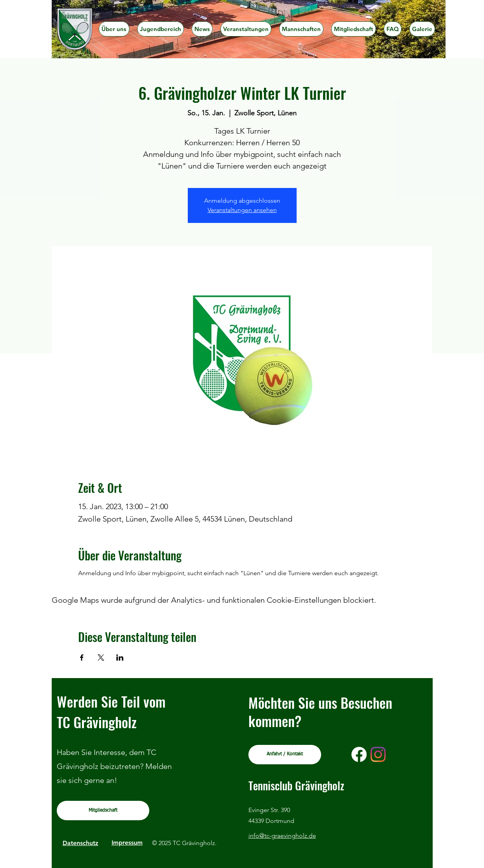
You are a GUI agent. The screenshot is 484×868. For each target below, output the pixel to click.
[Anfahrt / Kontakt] (285, 755)
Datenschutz (80, 843)
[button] (161, 29)
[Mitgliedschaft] (103, 811)
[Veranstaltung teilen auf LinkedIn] (120, 658)
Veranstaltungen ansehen (242, 210)
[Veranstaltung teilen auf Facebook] (82, 658)
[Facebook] (359, 754)
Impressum (127, 843)
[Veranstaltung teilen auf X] (101, 658)
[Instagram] (378, 754)
